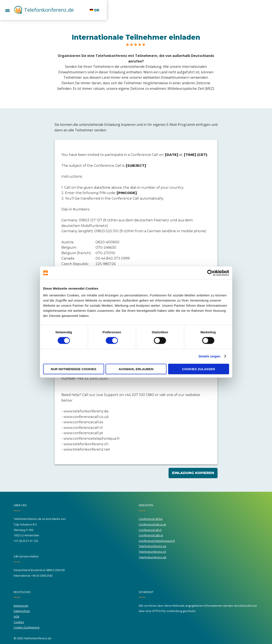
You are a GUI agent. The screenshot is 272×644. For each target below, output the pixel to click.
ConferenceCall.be (151, 519)
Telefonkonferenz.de (49, 10)
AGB (16, 616)
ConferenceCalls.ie (151, 535)
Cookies (19, 622)
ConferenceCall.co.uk (152, 524)
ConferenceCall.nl (150, 530)
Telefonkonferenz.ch (152, 552)
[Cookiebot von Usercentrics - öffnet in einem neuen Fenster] (210, 273)
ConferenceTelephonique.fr (157, 541)
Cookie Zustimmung (26, 627)
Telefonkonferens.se (152, 546)
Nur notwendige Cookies (73, 369)
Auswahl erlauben (136, 369)
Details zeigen (210, 356)
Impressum (21, 606)
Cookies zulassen (198, 369)
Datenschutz (22, 611)
